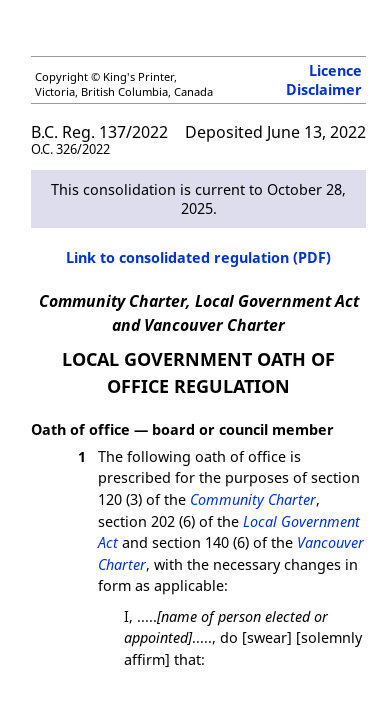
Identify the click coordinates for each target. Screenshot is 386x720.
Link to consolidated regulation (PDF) (198, 257)
